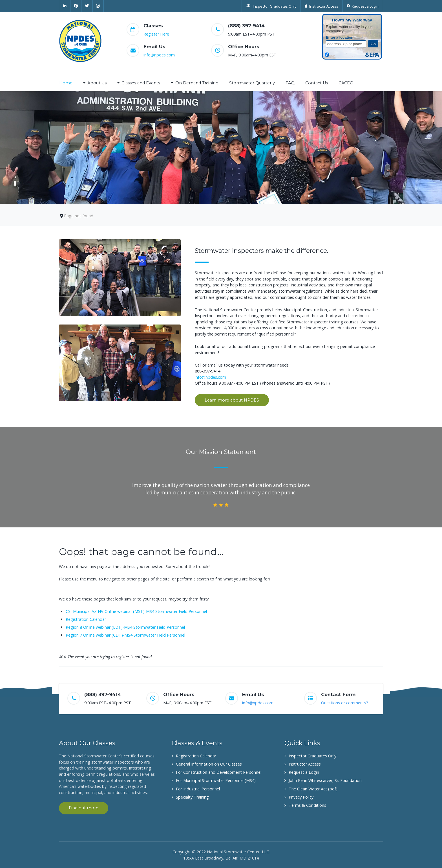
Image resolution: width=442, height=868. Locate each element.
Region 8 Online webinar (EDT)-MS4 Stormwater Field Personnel (125, 627)
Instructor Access (305, 764)
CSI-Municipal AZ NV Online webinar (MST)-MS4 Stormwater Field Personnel (136, 611)
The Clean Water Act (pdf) (313, 789)
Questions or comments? (345, 703)
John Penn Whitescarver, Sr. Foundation (325, 780)
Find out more (84, 808)
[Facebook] (76, 6)
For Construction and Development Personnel (219, 772)
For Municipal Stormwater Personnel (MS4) (216, 780)
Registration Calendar (86, 619)
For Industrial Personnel (198, 789)
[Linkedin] (65, 6)
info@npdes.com (159, 55)
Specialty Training (192, 797)
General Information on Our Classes (209, 764)
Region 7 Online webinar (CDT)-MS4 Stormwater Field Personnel (125, 635)
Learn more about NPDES (232, 400)
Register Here (156, 34)
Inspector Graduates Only (312, 756)
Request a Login (304, 772)
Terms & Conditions (307, 805)
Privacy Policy (301, 797)
